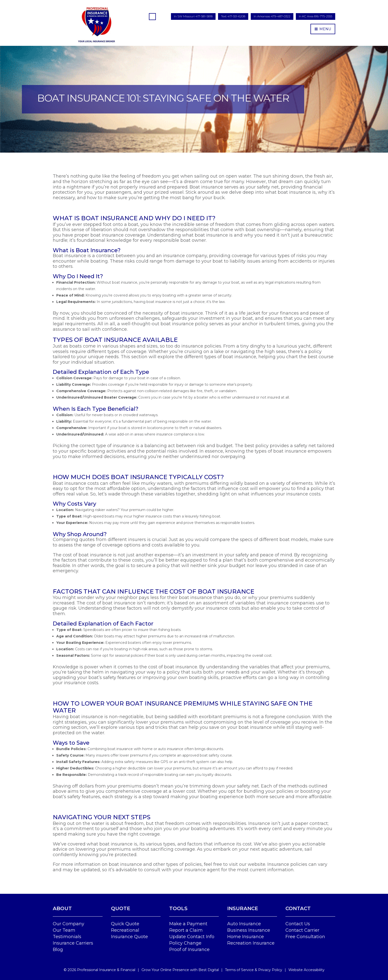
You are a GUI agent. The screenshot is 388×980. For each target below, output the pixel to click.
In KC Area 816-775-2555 (316, 16)
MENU (323, 29)
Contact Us (298, 924)
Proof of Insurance (189, 950)
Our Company (69, 924)
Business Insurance (249, 930)
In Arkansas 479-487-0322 (272, 16)
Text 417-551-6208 (233, 16)
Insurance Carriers (73, 943)
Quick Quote (125, 924)
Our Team (64, 930)
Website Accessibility (306, 970)
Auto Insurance (244, 924)
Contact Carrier (302, 930)
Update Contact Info (192, 937)
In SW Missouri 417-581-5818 (193, 16)
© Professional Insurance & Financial (99, 970)
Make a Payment (188, 924)
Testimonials (67, 937)
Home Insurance (246, 937)
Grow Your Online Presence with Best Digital (180, 970)
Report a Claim (186, 930)
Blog (58, 950)
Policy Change (185, 943)
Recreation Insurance (251, 943)
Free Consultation (305, 937)
